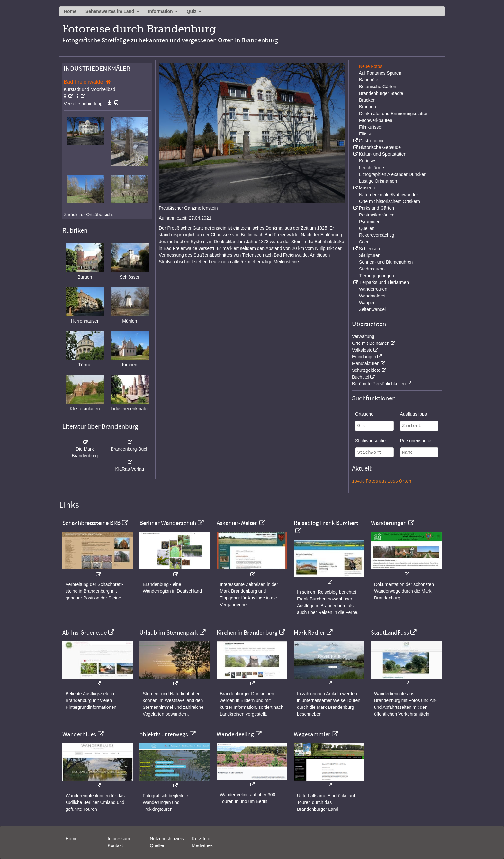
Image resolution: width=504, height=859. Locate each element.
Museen (367, 188)
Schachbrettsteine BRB (91, 523)
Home (70, 11)
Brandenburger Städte (381, 93)
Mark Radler (309, 633)
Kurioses (368, 161)
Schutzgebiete (366, 370)
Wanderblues (79, 734)
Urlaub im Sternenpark (169, 633)
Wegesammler (312, 734)
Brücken (367, 100)
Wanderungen (389, 523)
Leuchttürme (372, 168)
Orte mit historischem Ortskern (390, 201)
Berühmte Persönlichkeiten (379, 384)
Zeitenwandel (372, 309)
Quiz (192, 11)
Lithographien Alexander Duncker (392, 174)
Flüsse (366, 134)
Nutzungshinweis (167, 839)
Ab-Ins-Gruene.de (85, 633)
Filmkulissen (371, 127)
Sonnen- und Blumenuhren (386, 262)
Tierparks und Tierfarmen (384, 282)
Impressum (119, 839)
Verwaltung (363, 336)
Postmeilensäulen (377, 215)
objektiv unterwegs (164, 734)
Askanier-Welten (237, 523)
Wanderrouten (373, 289)
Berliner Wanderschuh (168, 523)
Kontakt (115, 845)
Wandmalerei (372, 296)
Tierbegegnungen (377, 276)
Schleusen (369, 249)
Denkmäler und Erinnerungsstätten (394, 114)
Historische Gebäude (380, 147)
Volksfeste (362, 350)
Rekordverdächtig (377, 235)
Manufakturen (366, 363)
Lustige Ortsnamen (378, 181)
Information (161, 11)
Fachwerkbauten (376, 120)
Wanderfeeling (235, 734)
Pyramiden (370, 222)
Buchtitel (361, 377)
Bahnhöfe (369, 80)
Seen (364, 242)
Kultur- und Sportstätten (382, 154)
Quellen (367, 228)
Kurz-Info (201, 839)
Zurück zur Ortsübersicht (88, 215)
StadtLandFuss (390, 633)
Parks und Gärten (376, 208)
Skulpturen (370, 255)
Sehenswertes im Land (110, 11)
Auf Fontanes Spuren (380, 73)
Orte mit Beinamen (371, 343)
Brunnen (368, 107)
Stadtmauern (372, 269)
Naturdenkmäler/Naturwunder (389, 195)
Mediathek (202, 845)
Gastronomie (372, 141)
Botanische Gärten (378, 87)
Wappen (367, 303)
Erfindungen (364, 357)
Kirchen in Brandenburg (247, 633)
